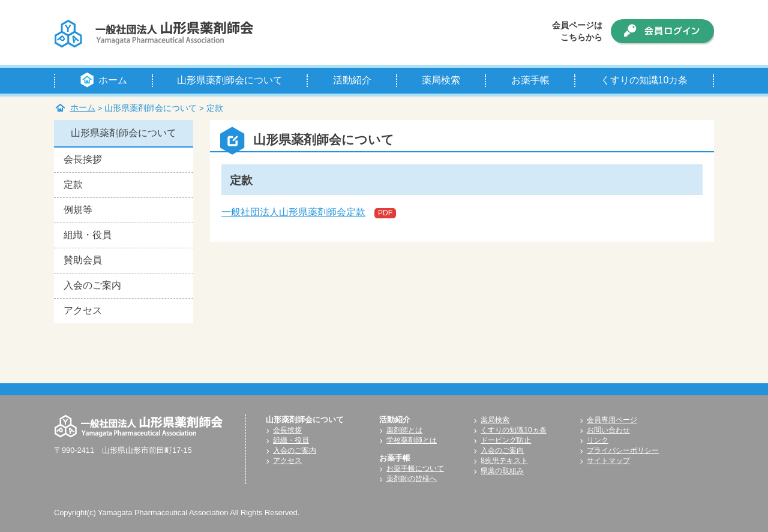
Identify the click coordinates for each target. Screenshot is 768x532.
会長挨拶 (83, 159)
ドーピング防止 (506, 440)
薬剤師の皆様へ (412, 479)
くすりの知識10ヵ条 (513, 430)
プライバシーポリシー (623, 450)
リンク (598, 440)
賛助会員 (83, 260)
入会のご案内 (92, 285)
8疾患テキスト (504, 461)
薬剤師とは (404, 430)
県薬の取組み (502, 471)
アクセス (83, 310)
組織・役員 (88, 235)
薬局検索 (495, 420)
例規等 (78, 210)
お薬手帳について (415, 468)
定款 (73, 184)
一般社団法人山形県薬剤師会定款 (293, 212)
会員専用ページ (612, 420)
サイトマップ (608, 461)
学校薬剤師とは (412, 440)
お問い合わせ (608, 430)
